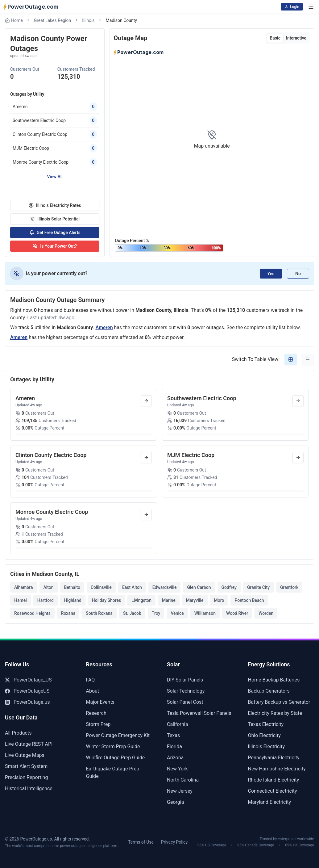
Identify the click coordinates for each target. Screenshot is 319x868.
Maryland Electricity (270, 802)
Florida (174, 746)
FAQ (91, 680)
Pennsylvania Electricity (274, 758)
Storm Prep (98, 724)
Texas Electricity (266, 724)
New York (177, 769)
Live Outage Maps (25, 755)
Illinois (88, 20)
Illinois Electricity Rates (55, 205)
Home (14, 20)
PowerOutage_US (28, 680)
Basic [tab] (275, 38)
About (93, 691)
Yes (271, 274)
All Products (18, 733)
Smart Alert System (26, 766)
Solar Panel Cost (185, 702)
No (298, 274)
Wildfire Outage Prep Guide (116, 758)
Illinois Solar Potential (55, 219)
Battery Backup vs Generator (279, 702)
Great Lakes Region (53, 20)
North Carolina (183, 780)
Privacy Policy (174, 842)
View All (55, 177)
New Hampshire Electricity (277, 769)
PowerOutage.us (27, 702)
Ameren (104, 327)
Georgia (175, 802)
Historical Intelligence (29, 788)
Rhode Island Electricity (274, 780)
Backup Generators (269, 691)
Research (96, 713)
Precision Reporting (26, 777)
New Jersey (180, 791)
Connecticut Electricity (273, 791)
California (177, 724)
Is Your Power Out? (55, 246)
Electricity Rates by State (275, 713)
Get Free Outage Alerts (55, 233)
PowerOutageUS (27, 691)
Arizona (175, 758)
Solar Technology (186, 691)
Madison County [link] (121, 20)
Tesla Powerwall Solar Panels (199, 713)
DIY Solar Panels (185, 680)
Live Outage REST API (29, 744)
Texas (173, 735)
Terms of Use (141, 842)
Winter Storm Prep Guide (113, 746)
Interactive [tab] (296, 38)
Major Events (100, 702)
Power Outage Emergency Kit (118, 735)
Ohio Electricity (264, 735)
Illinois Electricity (267, 746)
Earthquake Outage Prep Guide (113, 772)
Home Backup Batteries (274, 680)
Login (292, 7)
